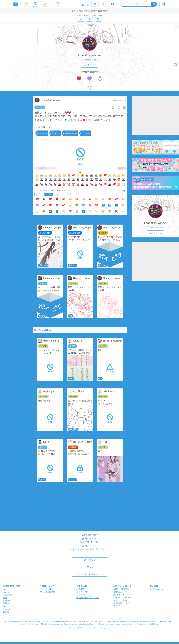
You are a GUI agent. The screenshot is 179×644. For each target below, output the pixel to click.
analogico (95, 628)
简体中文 (7, 600)
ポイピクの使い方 (47, 592)
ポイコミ (117, 606)
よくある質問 (119, 595)
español (7, 592)
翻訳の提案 (15, 586)
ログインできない (121, 600)
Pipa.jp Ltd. (105, 628)
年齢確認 (80, 164)
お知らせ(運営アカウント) (124, 589)
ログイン (89, 560)
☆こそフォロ (89, 65)
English (6, 589)
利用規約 (80, 589)
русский (7, 609)
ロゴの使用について (122, 603)
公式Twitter (118, 592)
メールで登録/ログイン (90, 574)
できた (40, 107)
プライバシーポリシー (86, 595)
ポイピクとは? (46, 589)
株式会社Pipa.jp (157, 589)
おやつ (59, 194)
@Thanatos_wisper (90, 60)
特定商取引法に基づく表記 (88, 598)
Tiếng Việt (8, 595)
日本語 (6, 612)
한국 (5, 598)
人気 (49, 194)
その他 (69, 194)
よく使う (39, 194)
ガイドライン (82, 592)
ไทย (5, 606)
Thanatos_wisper (89, 55)
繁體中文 (7, 603)
